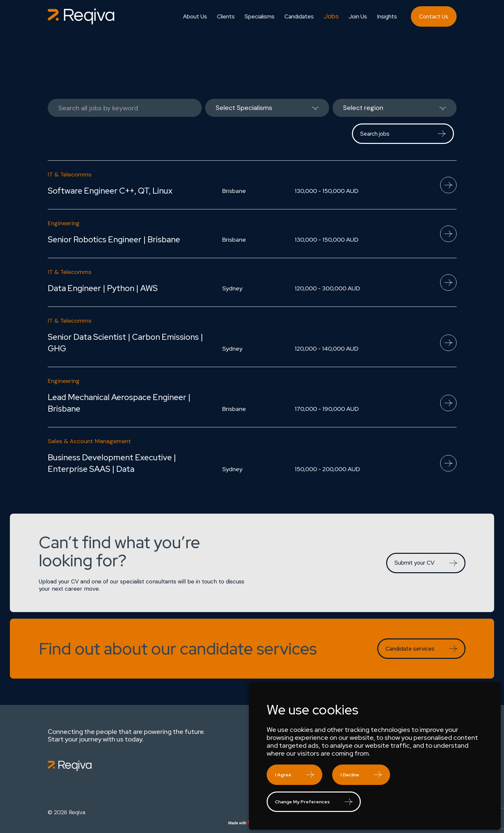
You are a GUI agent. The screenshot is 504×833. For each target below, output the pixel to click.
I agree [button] (283, 775)
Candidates (299, 16)
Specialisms (260, 16)
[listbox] (267, 108)
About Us (195, 16)
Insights (387, 16)
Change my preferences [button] (302, 802)
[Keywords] (125, 108)
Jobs (331, 16)
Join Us (358, 16)
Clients (226, 16)
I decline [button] (350, 775)
